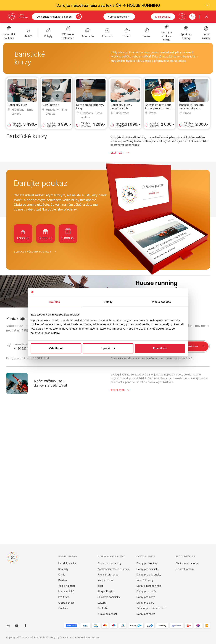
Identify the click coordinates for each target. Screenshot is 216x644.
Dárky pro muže (146, 614)
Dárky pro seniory (147, 563)
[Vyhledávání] (57, 17)
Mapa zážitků (66, 591)
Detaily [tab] (108, 302)
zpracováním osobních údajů (175, 358)
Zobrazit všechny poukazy (36, 252)
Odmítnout (56, 348)
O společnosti (66, 603)
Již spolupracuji (185, 569)
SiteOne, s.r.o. (67, 637)
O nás (62, 575)
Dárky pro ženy (146, 597)
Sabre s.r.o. (93, 637)
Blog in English (106, 591)
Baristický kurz (17, 105)
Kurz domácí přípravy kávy (90, 107)
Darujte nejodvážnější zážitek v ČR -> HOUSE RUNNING (108, 5)
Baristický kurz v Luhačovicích (121, 107)
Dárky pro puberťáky (149, 575)
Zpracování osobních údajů (114, 569)
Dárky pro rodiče (147, 591)
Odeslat (197, 346)
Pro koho (103, 608)
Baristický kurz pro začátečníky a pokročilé (191, 108)
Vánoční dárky (145, 580)
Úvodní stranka (67, 563)
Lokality (102, 603)
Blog (100, 586)
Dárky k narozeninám (149, 586)
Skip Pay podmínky (109, 597)
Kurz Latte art (51, 105)
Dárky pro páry (145, 603)
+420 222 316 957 (26, 349)
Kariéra (63, 580)
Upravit (108, 348)
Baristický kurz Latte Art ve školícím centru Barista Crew (159, 108)
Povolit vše (160, 348)
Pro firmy (64, 597)
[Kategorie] (119, 17)
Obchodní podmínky (109, 563)
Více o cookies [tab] (161, 302)
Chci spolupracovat (187, 563)
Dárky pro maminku (148, 569)
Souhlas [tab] (55, 302)
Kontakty (63, 569)
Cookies (63, 608)
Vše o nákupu (67, 586)
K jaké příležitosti (107, 614)
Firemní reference (108, 575)
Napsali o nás (105, 580)
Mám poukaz (163, 17)
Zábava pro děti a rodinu (151, 608)
